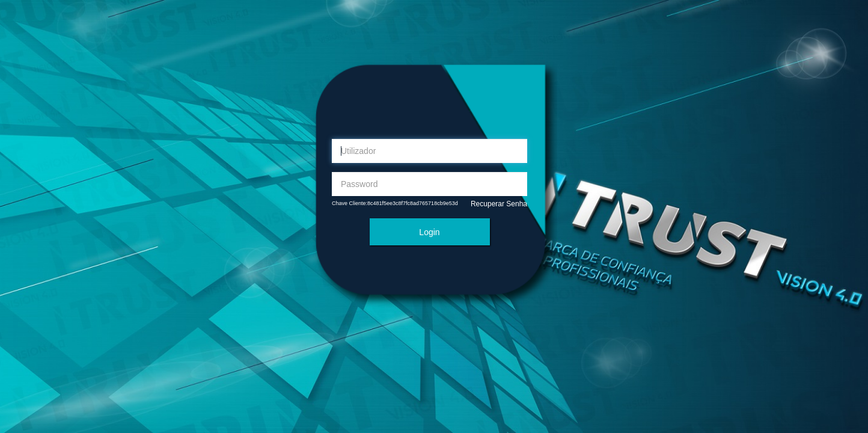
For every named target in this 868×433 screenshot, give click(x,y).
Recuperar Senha (499, 204)
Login (429, 232)
